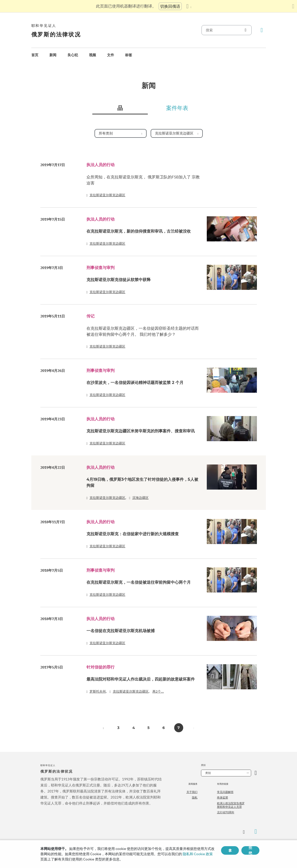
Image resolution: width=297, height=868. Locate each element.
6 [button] (164, 728)
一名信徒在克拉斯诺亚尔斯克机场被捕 (121, 631)
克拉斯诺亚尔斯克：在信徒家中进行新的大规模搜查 (133, 534)
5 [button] (148, 728)
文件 (111, 55)
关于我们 (192, 792)
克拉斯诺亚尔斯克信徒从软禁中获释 (119, 280)
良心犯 (73, 55)
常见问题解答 (225, 792)
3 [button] (118, 728)
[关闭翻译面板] (293, 6)
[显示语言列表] (189, 6)
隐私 (195, 797)
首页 (35, 55)
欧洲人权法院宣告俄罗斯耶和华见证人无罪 (231, 805)
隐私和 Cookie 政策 (198, 854)
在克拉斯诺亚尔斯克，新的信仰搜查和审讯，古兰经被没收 (139, 231)
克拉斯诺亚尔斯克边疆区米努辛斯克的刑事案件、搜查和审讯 (141, 431)
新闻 (53, 55)
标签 (129, 55)
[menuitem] (35, 55)
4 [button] (134, 728)
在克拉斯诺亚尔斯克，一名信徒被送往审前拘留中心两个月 (139, 582)
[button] (104, 728)
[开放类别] (256, 773)
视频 (92, 55)
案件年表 (177, 108)
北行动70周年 (226, 812)
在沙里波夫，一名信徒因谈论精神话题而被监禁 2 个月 (135, 383)
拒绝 (250, 850)
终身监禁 (223, 797)
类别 (208, 773)
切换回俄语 (170, 6)
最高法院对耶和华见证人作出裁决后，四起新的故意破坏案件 (141, 679)
